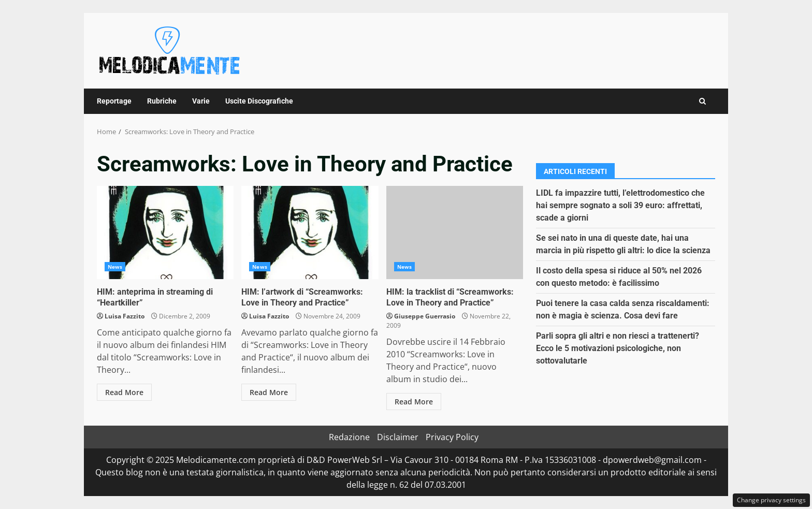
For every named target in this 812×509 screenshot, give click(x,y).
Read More (124, 392)
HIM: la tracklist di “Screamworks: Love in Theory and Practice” (455, 232)
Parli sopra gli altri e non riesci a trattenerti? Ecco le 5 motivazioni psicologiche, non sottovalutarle (618, 348)
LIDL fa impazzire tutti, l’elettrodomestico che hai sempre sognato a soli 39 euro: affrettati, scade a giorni (620, 205)
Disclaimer (398, 437)
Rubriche (162, 101)
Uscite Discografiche (259, 101)
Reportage (114, 101)
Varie (201, 101)
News (115, 267)
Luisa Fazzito (125, 316)
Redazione (349, 437)
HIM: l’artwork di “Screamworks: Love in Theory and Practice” (310, 232)
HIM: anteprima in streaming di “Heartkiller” (165, 232)
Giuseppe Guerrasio (425, 316)
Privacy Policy (452, 437)
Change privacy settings (771, 500)
